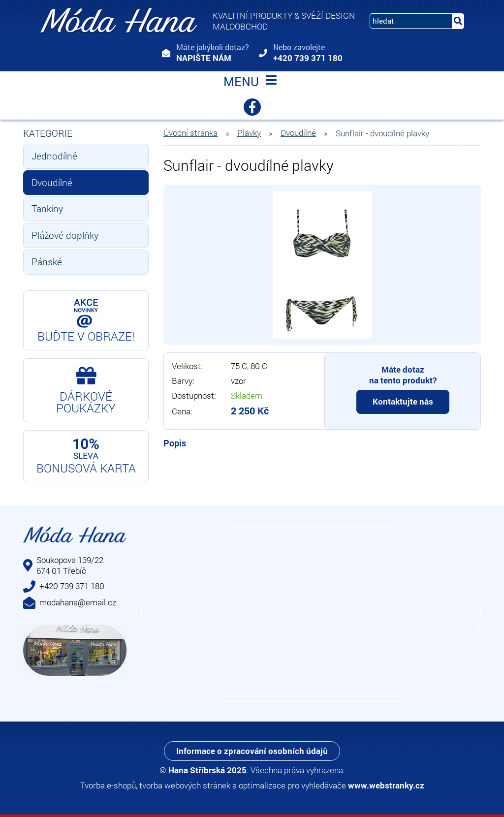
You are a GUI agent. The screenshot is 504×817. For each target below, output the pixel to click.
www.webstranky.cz (386, 785)
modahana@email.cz (78, 602)
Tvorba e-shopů (108, 785)
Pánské (47, 262)
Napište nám (204, 58)
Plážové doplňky (65, 235)
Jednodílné (54, 156)
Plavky (249, 133)
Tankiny (47, 208)
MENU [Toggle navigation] (252, 83)
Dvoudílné (52, 182)
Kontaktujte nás (403, 401)
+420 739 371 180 (308, 58)
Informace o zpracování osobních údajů (252, 751)
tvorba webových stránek (185, 785)
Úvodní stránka (190, 133)
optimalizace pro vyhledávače (292, 785)
